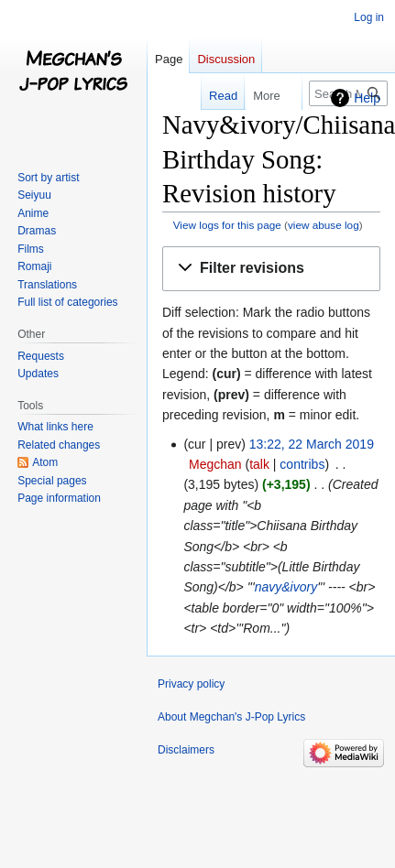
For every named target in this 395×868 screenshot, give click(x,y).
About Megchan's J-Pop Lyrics (231, 717)
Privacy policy (191, 684)
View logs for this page (227, 225)
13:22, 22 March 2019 (312, 444)
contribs (302, 464)
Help (367, 98)
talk (259, 464)
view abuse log (324, 225)
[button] (271, 269)
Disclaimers (186, 750)
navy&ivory (286, 587)
